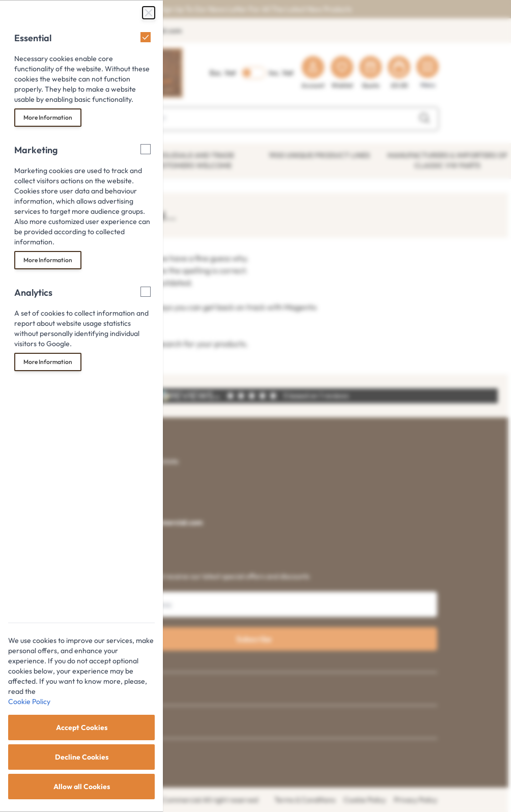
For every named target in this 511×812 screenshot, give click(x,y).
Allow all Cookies (82, 787)
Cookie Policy (29, 702)
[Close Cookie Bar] (149, 13)
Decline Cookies (82, 757)
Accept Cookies (82, 727)
